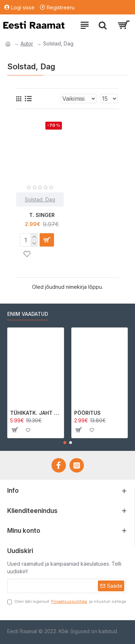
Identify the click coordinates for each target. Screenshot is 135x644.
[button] (65, 443)
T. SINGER (42, 215)
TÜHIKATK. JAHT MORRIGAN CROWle (36, 413)
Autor (27, 43)
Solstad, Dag (40, 199)
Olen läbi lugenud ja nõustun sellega (67, 602)
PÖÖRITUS (87, 413)
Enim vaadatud (28, 314)
